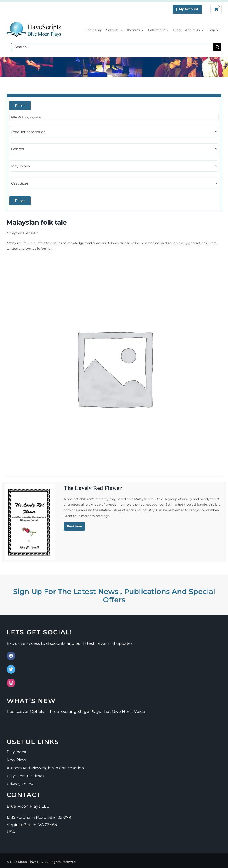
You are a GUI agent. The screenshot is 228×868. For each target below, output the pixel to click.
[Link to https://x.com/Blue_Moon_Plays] (11, 669)
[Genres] (114, 149)
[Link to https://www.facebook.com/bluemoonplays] (11, 656)
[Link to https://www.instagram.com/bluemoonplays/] (11, 683)
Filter (20, 106)
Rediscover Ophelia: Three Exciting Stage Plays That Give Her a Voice (76, 712)
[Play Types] (114, 166)
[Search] (217, 47)
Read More (74, 526)
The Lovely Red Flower (93, 488)
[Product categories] (114, 132)
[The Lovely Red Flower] (30, 522)
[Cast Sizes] (114, 183)
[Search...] (112, 47)
